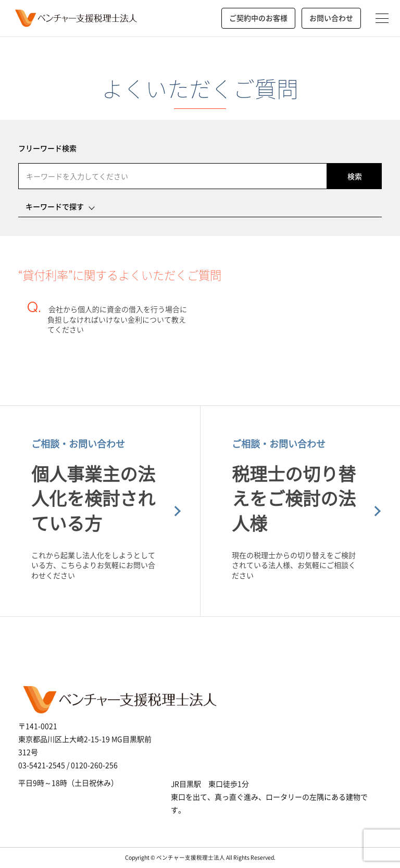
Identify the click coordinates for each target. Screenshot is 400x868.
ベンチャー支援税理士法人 (75, 18)
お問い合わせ (331, 18)
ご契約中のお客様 (258, 18)
